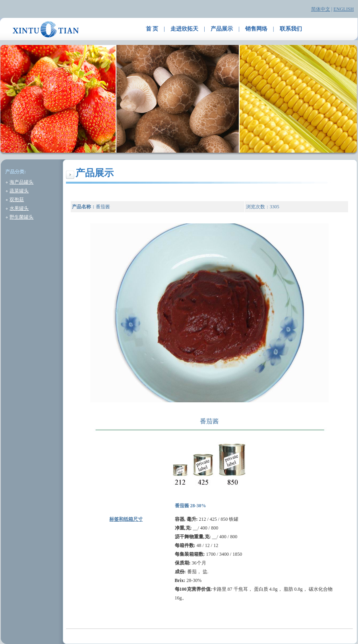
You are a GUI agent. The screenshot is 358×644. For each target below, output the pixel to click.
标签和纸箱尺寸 (126, 519)
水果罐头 (19, 208)
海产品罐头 (21, 182)
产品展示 (222, 29)
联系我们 (291, 29)
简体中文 (321, 9)
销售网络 (256, 29)
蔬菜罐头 (19, 191)
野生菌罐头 (21, 217)
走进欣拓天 (184, 29)
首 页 (152, 29)
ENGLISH (343, 9)
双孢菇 (17, 200)
